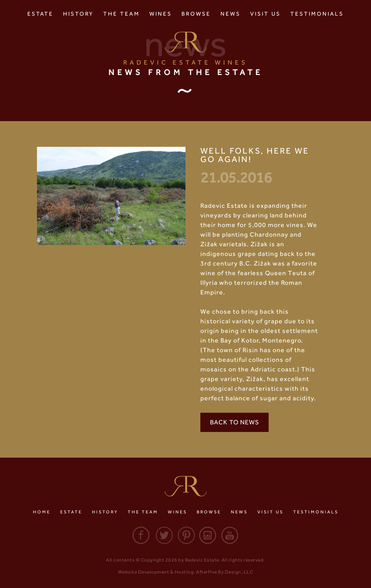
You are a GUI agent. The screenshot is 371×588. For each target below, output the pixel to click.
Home (42, 512)
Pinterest (185, 535)
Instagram (208, 535)
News (230, 14)
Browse (196, 14)
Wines (161, 14)
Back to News (234, 422)
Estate (40, 14)
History (78, 14)
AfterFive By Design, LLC (224, 572)
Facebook (141, 535)
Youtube (230, 535)
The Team (121, 14)
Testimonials (317, 14)
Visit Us (265, 14)
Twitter (163, 535)
